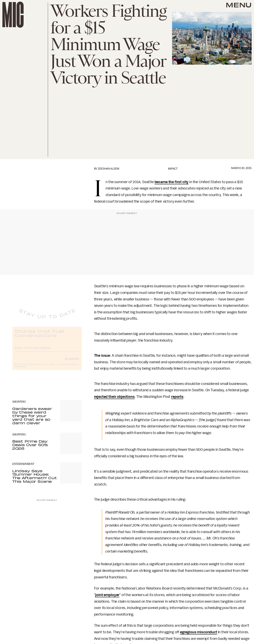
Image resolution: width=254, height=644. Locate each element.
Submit (72, 362)
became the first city (172, 182)
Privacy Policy (20, 370)
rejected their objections (114, 397)
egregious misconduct (199, 632)
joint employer (107, 595)
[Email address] (47, 350)
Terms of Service (68, 367)
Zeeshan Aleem (109, 169)
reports (177, 397)
